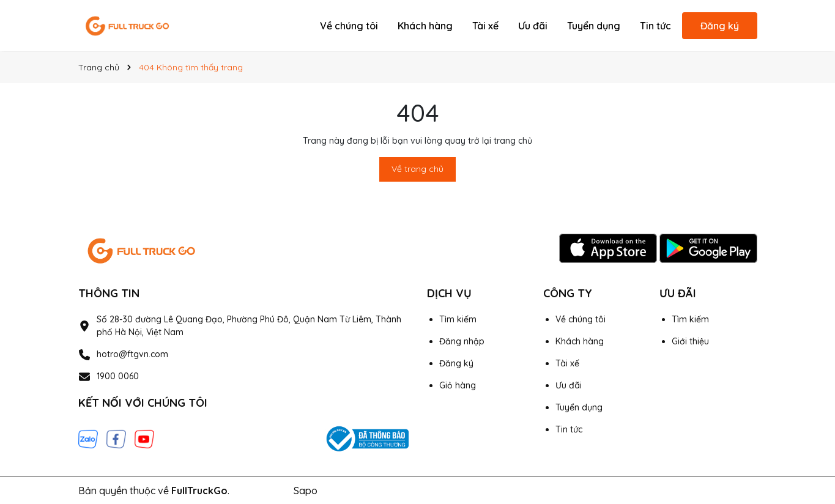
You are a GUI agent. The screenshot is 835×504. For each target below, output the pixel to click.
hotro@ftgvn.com (132, 354)
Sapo (306, 491)
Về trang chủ (418, 169)
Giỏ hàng (458, 385)
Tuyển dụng (594, 26)
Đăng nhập (462, 341)
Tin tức (655, 26)
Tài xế (485, 26)
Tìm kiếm (458, 319)
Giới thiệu (690, 341)
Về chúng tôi (349, 26)
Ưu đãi (533, 26)
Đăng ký (720, 26)
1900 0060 (118, 376)
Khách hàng (425, 26)
